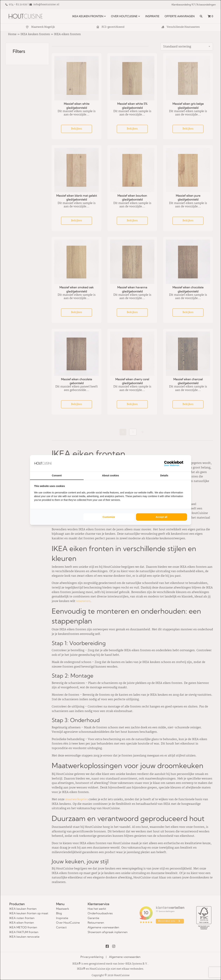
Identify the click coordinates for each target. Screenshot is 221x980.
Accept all (161, 517)
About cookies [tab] (110, 476)
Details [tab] (164, 476)
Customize (109, 517)
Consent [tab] (57, 476)
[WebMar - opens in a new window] (174, 463)
